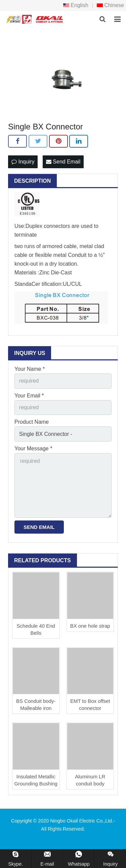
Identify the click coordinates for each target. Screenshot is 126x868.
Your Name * (30, 369)
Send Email (63, 162)
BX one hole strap (90, 626)
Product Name (32, 422)
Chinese (110, 5)
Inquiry (23, 162)
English (76, 5)
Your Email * (29, 396)
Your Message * (33, 448)
